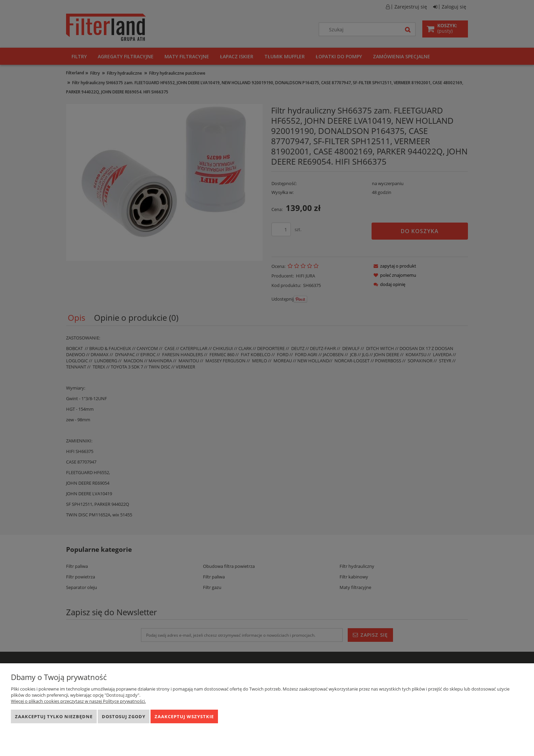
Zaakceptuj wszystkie (184, 716)
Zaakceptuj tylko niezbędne (54, 716)
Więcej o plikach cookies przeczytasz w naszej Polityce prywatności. (78, 701)
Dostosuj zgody (124, 716)
